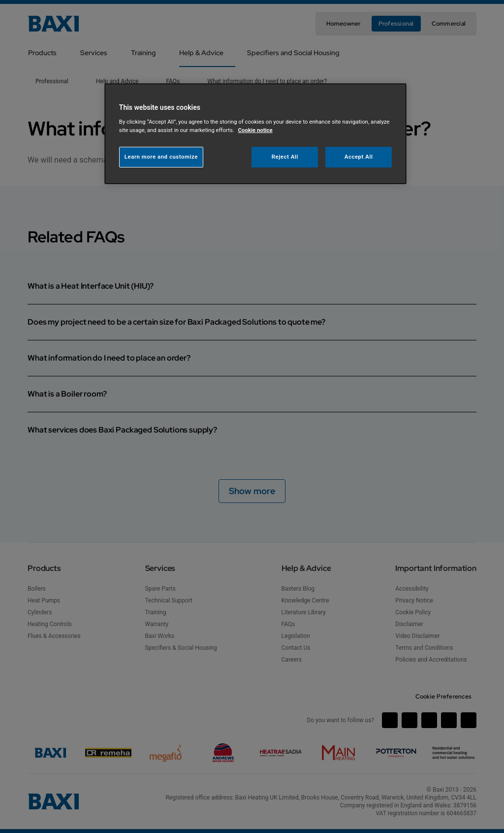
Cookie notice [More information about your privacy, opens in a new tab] (255, 130)
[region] (255, 134)
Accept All (359, 157)
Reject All (285, 157)
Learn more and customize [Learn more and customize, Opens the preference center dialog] (161, 157)
